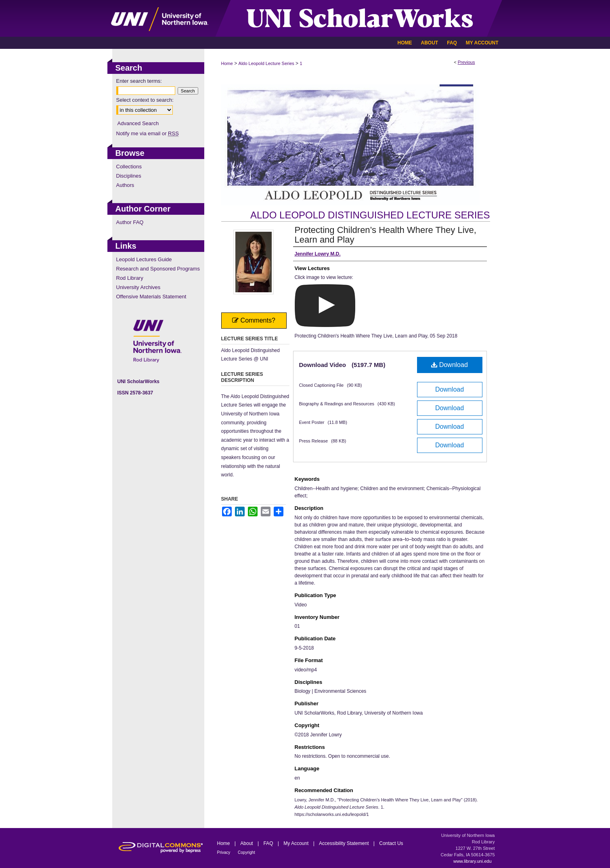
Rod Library (130, 278)
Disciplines (129, 176)
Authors (125, 185)
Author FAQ (130, 222)
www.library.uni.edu (473, 861)
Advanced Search (138, 123)
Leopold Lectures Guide (144, 259)
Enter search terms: (139, 81)
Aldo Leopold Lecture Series (266, 63)
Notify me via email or (148, 133)
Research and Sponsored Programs (158, 269)
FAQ (269, 843)
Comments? (254, 320)
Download (450, 365)
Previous (466, 62)
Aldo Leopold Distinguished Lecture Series (370, 215)
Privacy (224, 852)
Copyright (246, 852)
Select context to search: (145, 100)
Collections (129, 167)
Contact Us (391, 843)
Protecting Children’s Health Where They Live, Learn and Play (386, 235)
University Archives (138, 287)
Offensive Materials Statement (151, 297)
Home (227, 63)
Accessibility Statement (345, 843)
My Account (297, 843)
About (247, 843)
